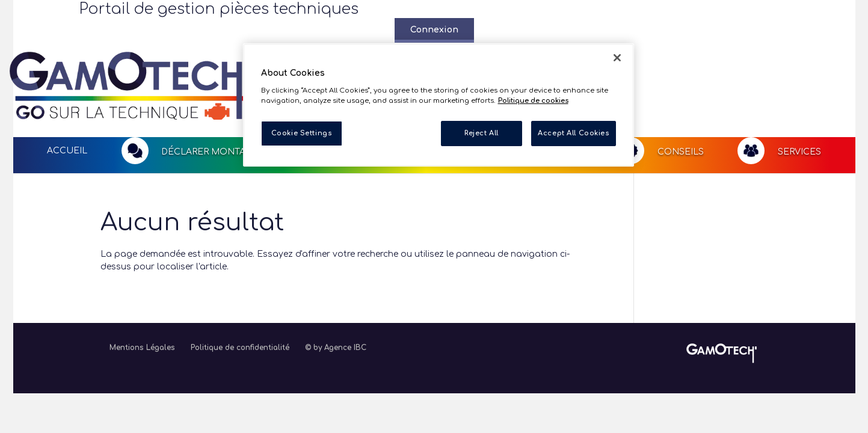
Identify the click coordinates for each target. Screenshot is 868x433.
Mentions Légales (142, 301)
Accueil (67, 104)
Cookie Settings (302, 133)
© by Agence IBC (336, 301)
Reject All (482, 133)
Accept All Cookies (573, 133)
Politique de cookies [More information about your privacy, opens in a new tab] (533, 101)
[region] (439, 105)
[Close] (617, 58)
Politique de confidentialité (240, 301)
